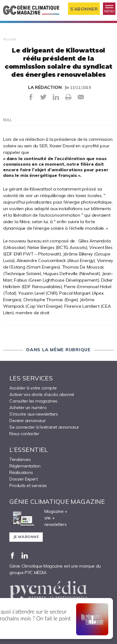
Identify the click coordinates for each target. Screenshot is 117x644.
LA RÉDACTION (45, 87)
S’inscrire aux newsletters (34, 414)
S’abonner (84, 9)
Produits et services (28, 485)
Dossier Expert (23, 479)
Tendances (20, 459)
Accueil (10, 39)
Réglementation (25, 466)
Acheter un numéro (28, 407)
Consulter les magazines (33, 401)
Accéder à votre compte (33, 388)
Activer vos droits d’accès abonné (42, 394)
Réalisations (21, 472)
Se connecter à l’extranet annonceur (44, 427)
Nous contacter (24, 434)
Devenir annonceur (27, 421)
